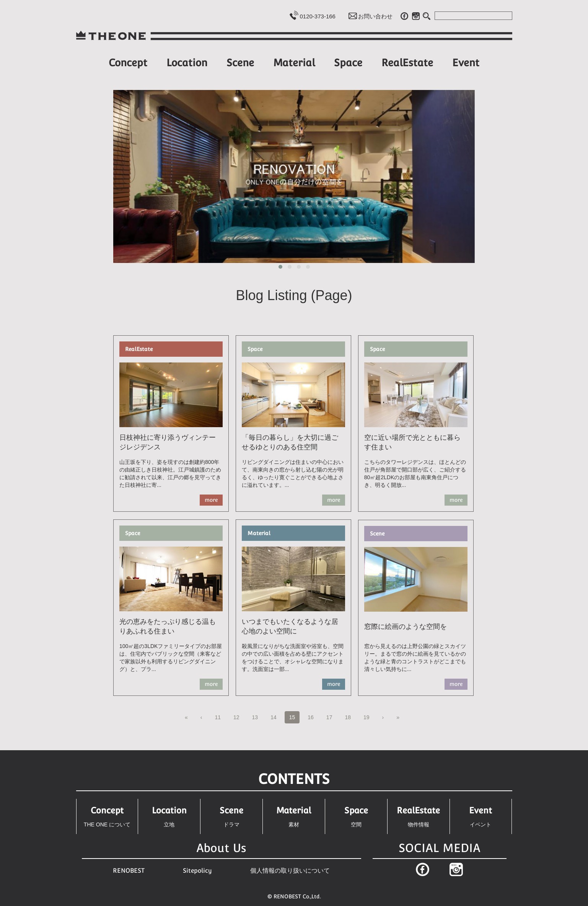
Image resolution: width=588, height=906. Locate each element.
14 (276, 717)
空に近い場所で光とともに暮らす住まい (412, 442)
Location (187, 63)
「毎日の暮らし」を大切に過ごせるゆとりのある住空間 (290, 442)
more (211, 500)
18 (350, 717)
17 (332, 717)
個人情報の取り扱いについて (290, 871)
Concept (128, 63)
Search (427, 16)
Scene (240, 63)
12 (239, 717)
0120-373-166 (318, 16)
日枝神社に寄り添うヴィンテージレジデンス (168, 442)
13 (257, 717)
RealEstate (407, 63)
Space (348, 63)
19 (369, 717)
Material (294, 63)
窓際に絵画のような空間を (406, 627)
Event (466, 63)
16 (313, 717)
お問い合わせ (375, 16)
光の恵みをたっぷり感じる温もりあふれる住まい (168, 627)
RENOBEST (129, 871)
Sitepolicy (197, 871)
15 (292, 718)
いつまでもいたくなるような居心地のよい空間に (290, 627)
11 (220, 717)
